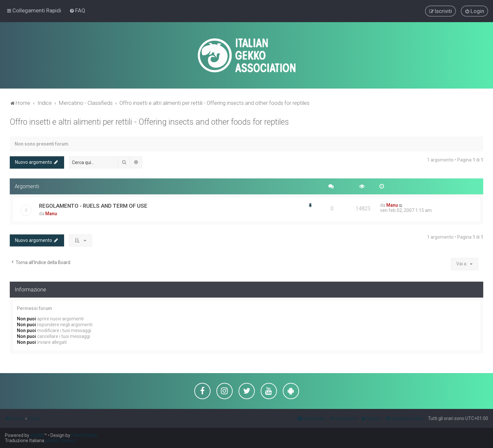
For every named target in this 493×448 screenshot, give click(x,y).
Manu (51, 213)
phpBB (37, 435)
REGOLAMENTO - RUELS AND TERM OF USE (93, 205)
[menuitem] (77, 10)
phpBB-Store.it (60, 441)
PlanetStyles (84, 435)
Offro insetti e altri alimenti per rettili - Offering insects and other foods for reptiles (149, 122)
